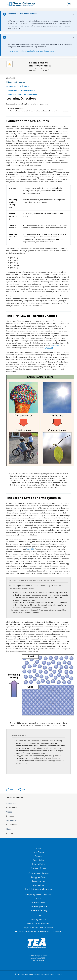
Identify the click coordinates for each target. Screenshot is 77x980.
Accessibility (39, 860)
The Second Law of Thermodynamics (22, 94)
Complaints (39, 885)
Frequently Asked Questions (38, 894)
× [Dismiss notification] (74, 14)
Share (24, 789)
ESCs (38, 898)
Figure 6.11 (49, 348)
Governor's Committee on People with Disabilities (38, 931)
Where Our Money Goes (39, 923)
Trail (39, 916)
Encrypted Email (39, 877)
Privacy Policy (38, 864)
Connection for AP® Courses (18, 86)
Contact (38, 856)
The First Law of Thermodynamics (20, 90)
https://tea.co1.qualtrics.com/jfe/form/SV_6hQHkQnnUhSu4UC (32, 51)
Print (12, 789)
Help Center (38, 852)
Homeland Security (39, 910)
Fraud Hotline (38, 881)
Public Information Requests (39, 889)
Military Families (39, 919)
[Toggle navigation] (69, 4)
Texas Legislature (38, 906)
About (38, 848)
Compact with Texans (39, 873)
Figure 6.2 (57, 345)
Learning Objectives (17, 82)
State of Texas (38, 902)
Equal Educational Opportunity (39, 927)
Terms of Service (38, 868)
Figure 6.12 (30, 549)
